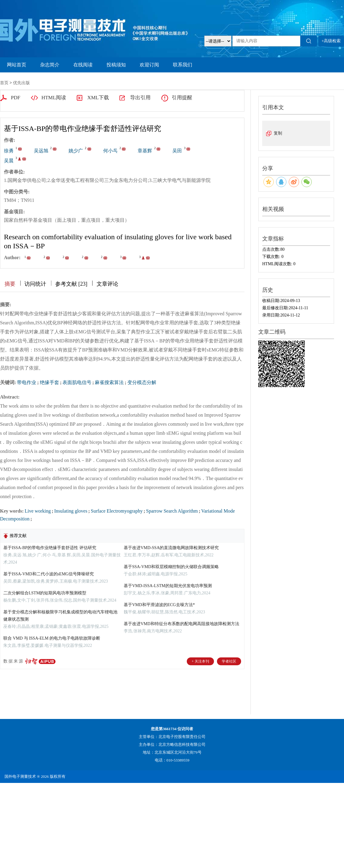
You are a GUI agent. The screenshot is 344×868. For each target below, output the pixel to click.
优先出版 (21, 83)
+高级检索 (331, 41)
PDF (16, 98)
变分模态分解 (142, 382)
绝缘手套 (49, 382)
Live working (38, 511)
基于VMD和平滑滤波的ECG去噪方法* (159, 605)
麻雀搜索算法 (109, 382)
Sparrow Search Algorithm (172, 511)
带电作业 (27, 382)
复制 (278, 133)
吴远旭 (41, 151)
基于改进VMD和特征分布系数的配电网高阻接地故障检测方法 (182, 624)
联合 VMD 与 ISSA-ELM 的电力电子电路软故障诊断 (52, 638)
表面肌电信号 (77, 382)
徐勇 (9, 151)
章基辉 (145, 151)
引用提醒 (182, 98)
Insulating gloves (71, 511)
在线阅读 (83, 65)
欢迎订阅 (149, 65)
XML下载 (98, 98)
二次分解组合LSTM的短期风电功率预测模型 (45, 593)
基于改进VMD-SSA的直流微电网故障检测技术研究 (171, 548)
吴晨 (9, 161)
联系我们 (183, 65)
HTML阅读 (54, 98)
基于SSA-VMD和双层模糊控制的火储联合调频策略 (171, 567)
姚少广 (76, 151)
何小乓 (110, 151)
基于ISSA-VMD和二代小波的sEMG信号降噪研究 (49, 574)
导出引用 (140, 98)
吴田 (177, 151)
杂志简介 (50, 65)
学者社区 (229, 661)
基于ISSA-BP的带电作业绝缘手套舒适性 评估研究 (50, 548)
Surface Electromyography (117, 511)
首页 (4, 83)
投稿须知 (116, 65)
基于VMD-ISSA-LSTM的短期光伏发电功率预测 (168, 586)
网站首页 (17, 65)
